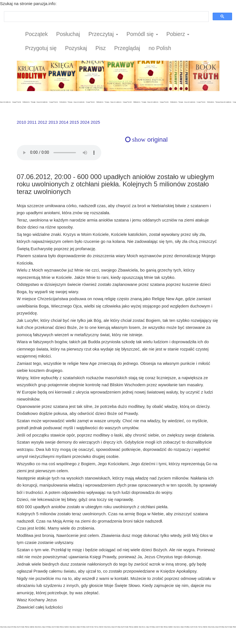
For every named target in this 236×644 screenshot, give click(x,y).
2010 (22, 122)
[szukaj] (106, 17)
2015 (74, 122)
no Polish (160, 48)
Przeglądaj (127, 48)
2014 (64, 122)
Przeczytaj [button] (103, 34)
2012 (43, 122)
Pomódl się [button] (142, 34)
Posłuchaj (68, 34)
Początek (37, 34)
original (146, 140)
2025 (95, 122)
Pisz (101, 48)
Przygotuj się (41, 48)
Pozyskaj (76, 48)
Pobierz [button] (178, 34)
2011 (32, 122)
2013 (53, 122)
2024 (85, 122)
